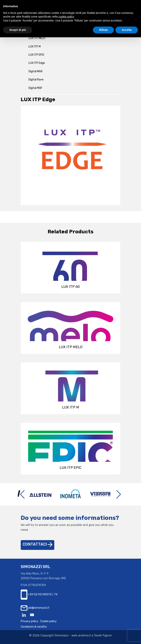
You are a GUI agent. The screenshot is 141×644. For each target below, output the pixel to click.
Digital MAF (35, 88)
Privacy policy (29, 621)
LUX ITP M (35, 47)
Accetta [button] (127, 30)
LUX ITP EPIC (36, 55)
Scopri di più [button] (18, 30)
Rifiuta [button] (104, 30)
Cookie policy (48, 621)
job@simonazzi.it (35, 608)
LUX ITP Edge (37, 63)
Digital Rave (36, 80)
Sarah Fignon (103, 635)
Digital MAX (36, 71)
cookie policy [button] (66, 17)
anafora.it (84, 635)
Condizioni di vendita (34, 627)
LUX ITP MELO (37, 38)
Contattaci (37, 544)
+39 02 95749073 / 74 (39, 595)
